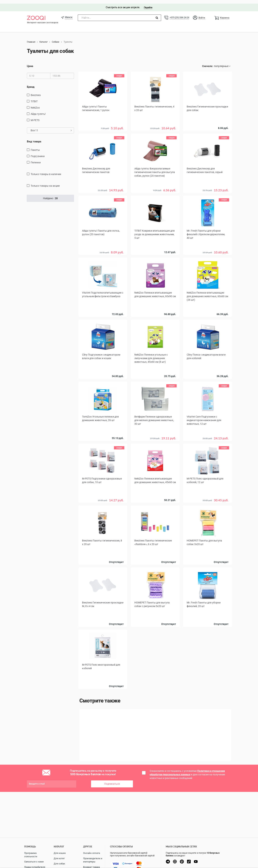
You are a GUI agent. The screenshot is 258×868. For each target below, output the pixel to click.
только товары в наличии (46, 171)
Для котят (59, 858)
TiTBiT (34, 98)
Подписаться (112, 778)
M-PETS (35, 117)
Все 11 (51, 127)
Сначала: (208, 63)
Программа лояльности (31, 855)
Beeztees (36, 92)
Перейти (148, 4)
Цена (30, 63)
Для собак (59, 864)
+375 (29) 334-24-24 (179, 14)
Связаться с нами (34, 862)
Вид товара (34, 138)
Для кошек (60, 853)
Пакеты (35, 146)
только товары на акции (45, 182)
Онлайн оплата (92, 853)
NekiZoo (35, 104)
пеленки (36, 159)
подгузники (38, 153)
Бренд (31, 83)
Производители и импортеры (93, 860)
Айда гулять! (38, 110)
